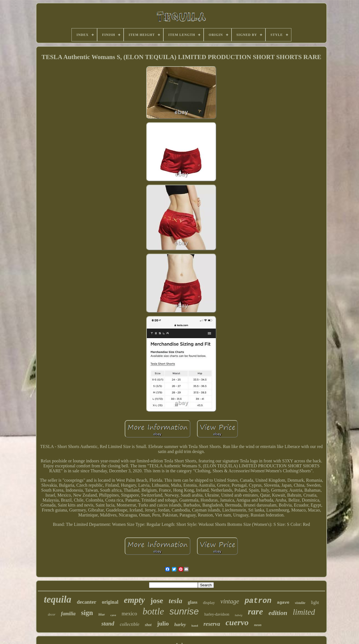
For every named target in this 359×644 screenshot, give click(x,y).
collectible (130, 624)
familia (68, 614)
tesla (175, 601)
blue (102, 614)
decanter (87, 602)
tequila (58, 599)
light (315, 602)
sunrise (184, 611)
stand (108, 624)
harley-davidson (217, 614)
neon (258, 625)
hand (195, 626)
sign (87, 613)
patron (258, 601)
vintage (230, 601)
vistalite (300, 603)
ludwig (239, 615)
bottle (153, 611)
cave (113, 615)
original (110, 602)
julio (163, 623)
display (209, 603)
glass (192, 602)
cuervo (237, 622)
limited (304, 612)
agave (283, 603)
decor (51, 614)
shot (148, 625)
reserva (212, 624)
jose (157, 601)
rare (255, 611)
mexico (129, 613)
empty (134, 600)
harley (180, 625)
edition (278, 613)
